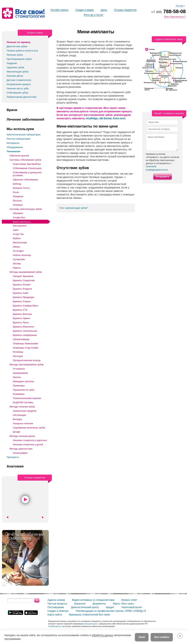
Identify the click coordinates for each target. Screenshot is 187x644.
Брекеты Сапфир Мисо (25, 306)
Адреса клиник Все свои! (169, 39)
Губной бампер (21, 339)
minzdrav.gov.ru (55, 626)
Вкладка (17, 419)
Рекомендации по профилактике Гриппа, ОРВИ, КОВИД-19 (111, 611)
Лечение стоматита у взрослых (30, 440)
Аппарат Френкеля (23, 276)
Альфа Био (19, 217)
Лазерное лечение (23, 423)
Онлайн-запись (59, 10)
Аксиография (20, 453)
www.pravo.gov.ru (91, 624)
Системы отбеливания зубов (25, 160)
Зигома (17, 264)
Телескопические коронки (27, 398)
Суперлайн (19, 259)
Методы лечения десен (22, 436)
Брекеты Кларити (22, 289)
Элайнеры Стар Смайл (25, 348)
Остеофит (18, 251)
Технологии (13, 151)
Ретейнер (18, 352)
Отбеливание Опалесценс (27, 168)
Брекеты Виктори (22, 314)
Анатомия (15, 466)
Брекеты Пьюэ (21, 322)
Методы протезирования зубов (26, 365)
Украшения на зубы (24, 390)
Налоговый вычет (132, 607)
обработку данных (103, 635)
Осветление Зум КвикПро (27, 164)
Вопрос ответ (129, 600)
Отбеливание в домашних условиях (27, 174)
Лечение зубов (15, 55)
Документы (99, 604)
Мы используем (20, 129)
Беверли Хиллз (21, 188)
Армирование (20, 373)
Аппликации (19, 415)
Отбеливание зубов (17, 93)
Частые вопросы (57, 604)
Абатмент (18, 213)
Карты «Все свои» (124, 604)
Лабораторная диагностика (22, 97)
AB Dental (105, 118)
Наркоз (17, 268)
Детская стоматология (19, 80)
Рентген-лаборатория (18, 139)
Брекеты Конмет (22, 285)
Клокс (16, 192)
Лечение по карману (18, 42)
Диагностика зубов (17, 46)
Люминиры (19, 386)
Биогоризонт (20, 226)
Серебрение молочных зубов (29, 428)
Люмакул (18, 205)
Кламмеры (19, 394)
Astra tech (119, 118)
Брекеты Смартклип (24, 280)
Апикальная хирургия (25, 411)
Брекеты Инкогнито (23, 327)
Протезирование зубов (19, 59)
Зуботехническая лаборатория (23, 135)
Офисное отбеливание (25, 180)
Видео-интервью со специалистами (93, 600)
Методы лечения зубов (22, 407)
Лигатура (18, 356)
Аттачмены (19, 369)
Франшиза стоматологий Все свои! (89, 615)
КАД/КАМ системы (23, 402)
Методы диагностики (21, 449)
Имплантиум (20, 243)
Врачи (12, 110)
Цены (104, 10)
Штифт (17, 432)
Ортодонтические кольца (27, 360)
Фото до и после (93, 15)
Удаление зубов (15, 67)
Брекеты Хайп (21, 293)
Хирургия (12, 63)
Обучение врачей (19, 156)
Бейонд (17, 184)
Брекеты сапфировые (25, 335)
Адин (16, 230)
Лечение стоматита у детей (28, 444)
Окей (142, 637)
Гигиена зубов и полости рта (22, 51)
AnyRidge (92, 118)
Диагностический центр (85, 607)
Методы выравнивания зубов (26, 272)
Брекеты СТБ (20, 310)
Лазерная (18, 196)
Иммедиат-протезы (23, 381)
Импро (16, 247)
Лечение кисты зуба (18, 88)
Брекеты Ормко (21, 318)
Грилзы (17, 377)
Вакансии (80, 604)
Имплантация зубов (18, 72)
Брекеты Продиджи (23, 297)
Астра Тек (18, 234)
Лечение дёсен (15, 76)
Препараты (13, 457)
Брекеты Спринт (22, 301)
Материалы (13, 143)
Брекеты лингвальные (25, 331)
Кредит (110, 607)
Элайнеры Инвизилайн (25, 343)
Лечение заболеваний (25, 119)
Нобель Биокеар (22, 255)
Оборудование (15, 147)
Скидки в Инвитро (58, 611)
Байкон (17, 238)
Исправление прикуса (19, 84)
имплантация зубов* (77, 208)
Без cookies (162, 637)
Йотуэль (17, 201)
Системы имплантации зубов (26, 209)
